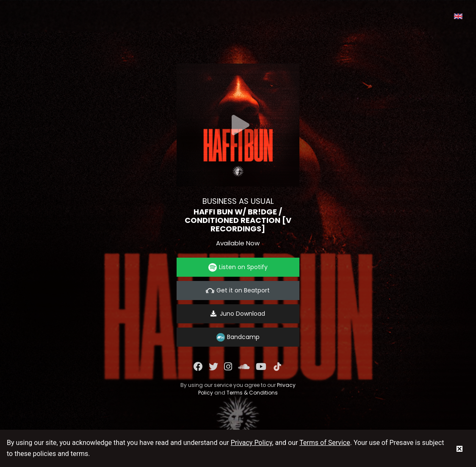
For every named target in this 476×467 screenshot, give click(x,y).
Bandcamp (238, 337)
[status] (459, 448)
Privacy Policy (252, 443)
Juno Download (238, 314)
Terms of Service (325, 443)
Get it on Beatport (238, 290)
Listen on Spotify (238, 267)
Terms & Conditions (252, 393)
